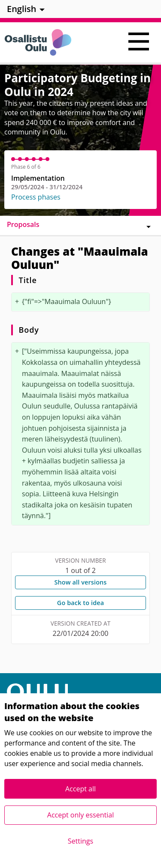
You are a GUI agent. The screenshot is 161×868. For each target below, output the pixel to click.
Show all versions (80, 582)
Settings (80, 841)
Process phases (36, 197)
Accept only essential (80, 815)
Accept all (80, 789)
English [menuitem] (22, 9)
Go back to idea (80, 603)
